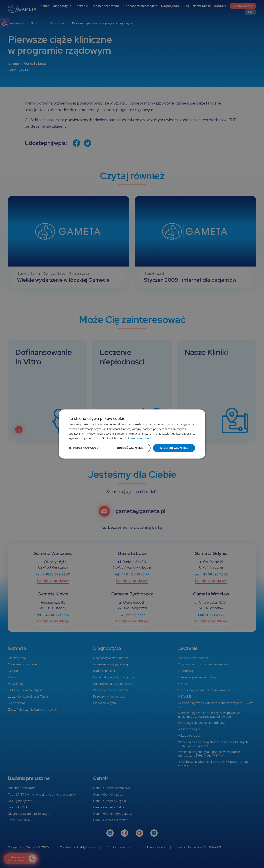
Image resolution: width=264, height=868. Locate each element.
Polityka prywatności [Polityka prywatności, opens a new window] (138, 438)
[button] (84, 448)
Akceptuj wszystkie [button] (174, 448)
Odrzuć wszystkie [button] (130, 448)
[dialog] (132, 434)
